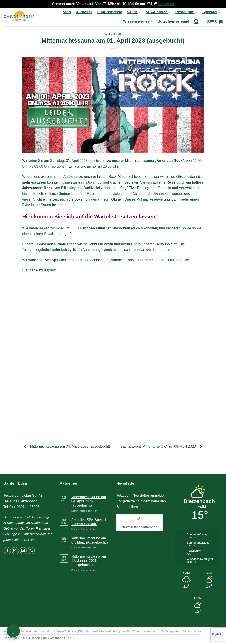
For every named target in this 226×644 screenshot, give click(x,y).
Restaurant (186, 12)
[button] (215, 21)
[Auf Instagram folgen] (15, 551)
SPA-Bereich (158, 12)
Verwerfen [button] (166, 4)
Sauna (134, 12)
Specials (211, 12)
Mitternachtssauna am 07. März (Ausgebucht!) (90, 540)
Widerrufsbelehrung (145, 631)
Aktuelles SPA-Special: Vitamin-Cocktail (89, 522)
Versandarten (192, 631)
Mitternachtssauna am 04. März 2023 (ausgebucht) (66, 447)
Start (67, 12)
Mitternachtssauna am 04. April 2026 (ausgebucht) (89, 501)
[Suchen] (196, 21)
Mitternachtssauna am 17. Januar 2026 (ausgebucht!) (89, 561)
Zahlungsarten (171, 631)
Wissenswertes (138, 21)
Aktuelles (84, 12)
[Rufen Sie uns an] (31, 551)
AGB (126, 631)
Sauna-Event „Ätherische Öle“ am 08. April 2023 (162, 447)
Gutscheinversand (173, 21)
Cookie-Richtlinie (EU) (68, 631)
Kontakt (45, 631)
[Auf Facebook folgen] (7, 551)
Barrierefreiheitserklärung (103, 631)
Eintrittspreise (109, 12)
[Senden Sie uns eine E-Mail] (23, 551)
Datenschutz (29, 631)
